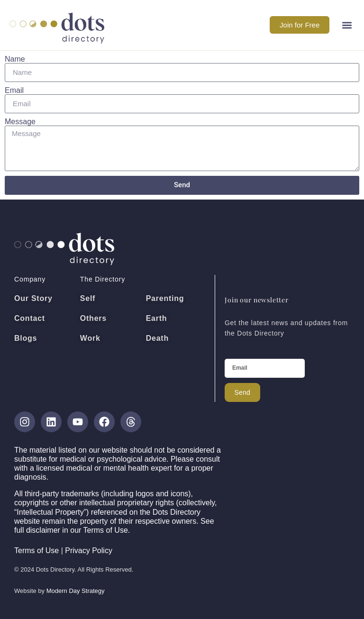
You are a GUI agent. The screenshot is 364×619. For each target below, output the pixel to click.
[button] (347, 25)
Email (14, 91)
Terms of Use (36, 551)
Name (15, 59)
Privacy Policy (89, 551)
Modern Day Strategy (76, 591)
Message (20, 122)
